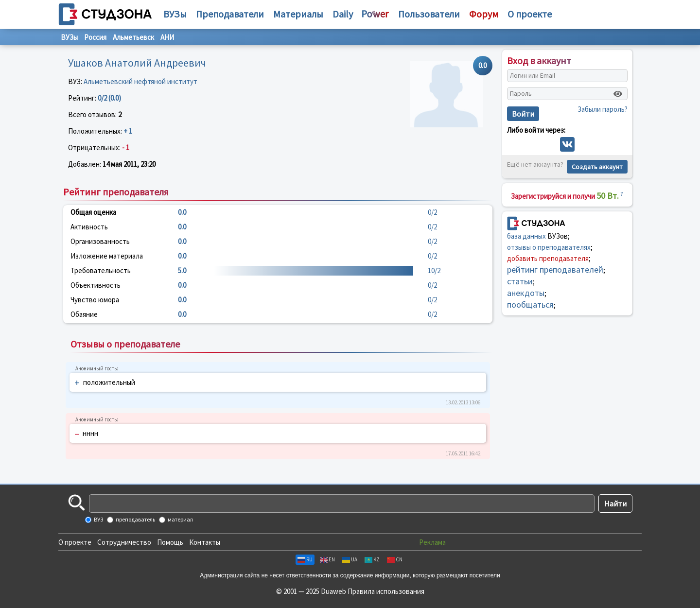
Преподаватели (230, 14)
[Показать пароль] (618, 94)
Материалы (298, 14)
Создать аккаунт (597, 167)
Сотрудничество (124, 542)
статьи (520, 281)
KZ (372, 559)
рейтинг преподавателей (555, 269)
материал (180, 519)
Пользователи (429, 14)
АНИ (167, 37)
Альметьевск (133, 37)
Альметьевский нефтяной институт (140, 81)
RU (305, 559)
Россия (95, 37)
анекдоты (526, 293)
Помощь (170, 542)
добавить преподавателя (548, 258)
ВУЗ (98, 519)
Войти (523, 114)
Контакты (205, 542)
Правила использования (386, 591)
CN (395, 559)
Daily (343, 14)
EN (327, 559)
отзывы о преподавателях (549, 247)
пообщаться (530, 304)
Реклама (432, 542)
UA (350, 559)
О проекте (75, 542)
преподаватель (135, 519)
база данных (526, 236)
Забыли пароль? (603, 109)
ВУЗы (175, 14)
